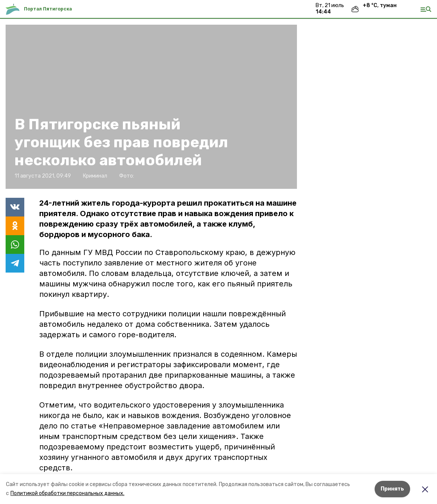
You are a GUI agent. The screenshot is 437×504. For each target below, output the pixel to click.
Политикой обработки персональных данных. (67, 493)
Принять (392, 489)
